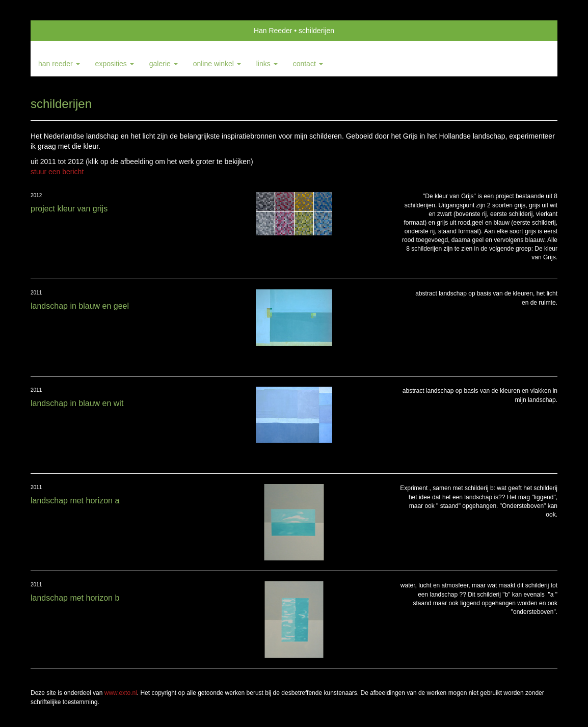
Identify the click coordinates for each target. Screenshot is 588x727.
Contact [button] (308, 64)
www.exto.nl (121, 693)
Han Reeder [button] (59, 64)
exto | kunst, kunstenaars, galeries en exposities (59, 31)
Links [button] (267, 64)
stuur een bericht (57, 172)
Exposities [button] (115, 64)
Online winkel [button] (217, 64)
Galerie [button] (164, 64)
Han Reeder (273, 31)
